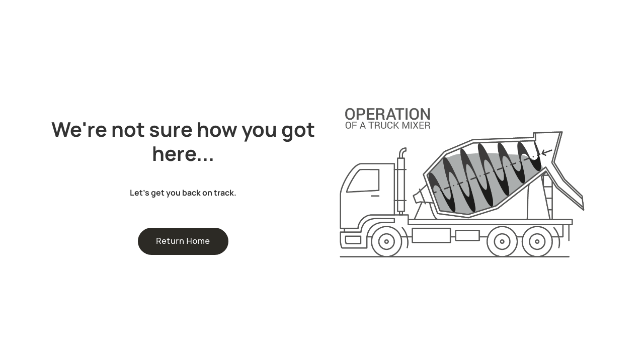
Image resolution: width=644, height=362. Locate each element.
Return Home (183, 241)
